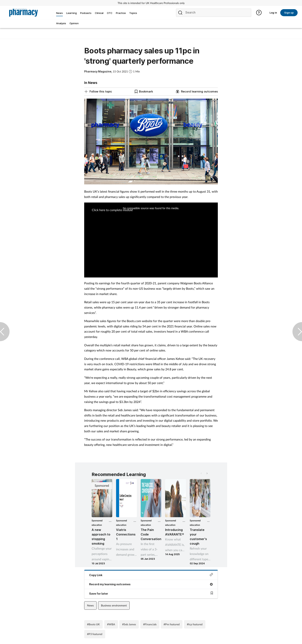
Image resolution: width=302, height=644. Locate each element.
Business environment (114, 605)
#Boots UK (93, 624)
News (90, 605)
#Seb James (129, 624)
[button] (207, 473)
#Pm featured (172, 624)
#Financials (150, 624)
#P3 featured (95, 634)
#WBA (111, 624)
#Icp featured (195, 624)
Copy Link (151, 575)
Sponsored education (97, 523)
